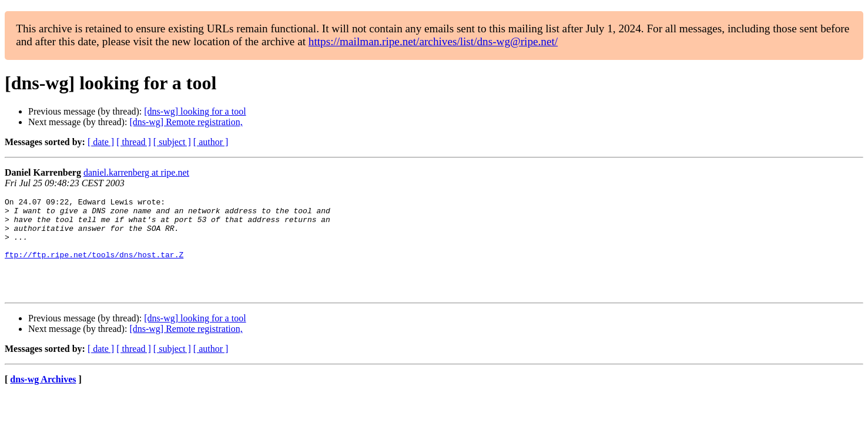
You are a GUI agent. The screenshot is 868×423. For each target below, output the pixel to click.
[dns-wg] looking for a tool (195, 111)
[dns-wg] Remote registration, (186, 122)
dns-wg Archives (43, 399)
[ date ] (101, 142)
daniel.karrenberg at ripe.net (136, 172)
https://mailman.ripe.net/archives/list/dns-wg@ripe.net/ (433, 41)
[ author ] (211, 142)
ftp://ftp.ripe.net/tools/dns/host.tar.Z (94, 267)
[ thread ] (134, 142)
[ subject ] (172, 142)
